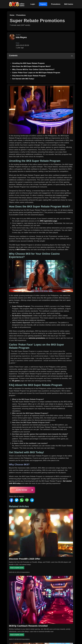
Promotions (56, 4)
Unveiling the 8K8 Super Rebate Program (28, 63)
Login (33, 4)
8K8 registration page (49, 221)
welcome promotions (37, 338)
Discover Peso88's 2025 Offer (25, 559)
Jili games (16, 381)
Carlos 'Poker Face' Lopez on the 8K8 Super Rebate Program (36, 73)
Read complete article (17, 568)
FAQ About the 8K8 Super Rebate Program (29, 76)
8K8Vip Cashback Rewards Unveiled (28, 626)
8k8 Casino (69, 4)
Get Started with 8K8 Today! (23, 79)
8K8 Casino (21, 250)
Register (43, 4)
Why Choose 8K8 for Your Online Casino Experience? (33, 69)
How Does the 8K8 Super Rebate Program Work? (31, 66)
